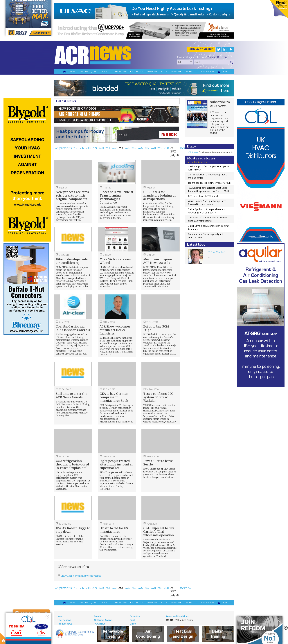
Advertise (176, 72)
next (183, 148)
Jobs (94, 72)
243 (121, 148)
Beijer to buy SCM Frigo (156, 328)
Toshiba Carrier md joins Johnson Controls (73, 328)
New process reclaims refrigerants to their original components (72, 195)
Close (46, 613)
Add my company (201, 49)
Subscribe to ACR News (220, 104)
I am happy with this (31, 630)
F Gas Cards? (216, 252)
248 (153, 148)
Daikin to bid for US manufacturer (114, 530)
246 (140, 148)
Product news (65, 624)
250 (166, 148)
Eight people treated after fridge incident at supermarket (116, 464)
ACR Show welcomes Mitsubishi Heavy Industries (115, 330)
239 (94, 148)
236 (76, 148)
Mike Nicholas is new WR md (115, 261)
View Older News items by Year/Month (80, 576)
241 (108, 148)
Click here (193, 152)
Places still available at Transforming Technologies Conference (116, 197)
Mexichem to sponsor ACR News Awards (160, 261)
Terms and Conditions (177, 616)
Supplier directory (123, 72)
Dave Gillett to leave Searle (158, 463)
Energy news (64, 620)
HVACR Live (100, 624)
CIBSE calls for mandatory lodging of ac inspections (159, 195)
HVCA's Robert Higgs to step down (73, 530)
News (72, 72)
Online (133, 624)
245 (134, 148)
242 (114, 148)
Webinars (152, 72)
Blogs (164, 72)
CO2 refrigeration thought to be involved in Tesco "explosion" (72, 464)
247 (147, 148)
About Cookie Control (17, 613)
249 (160, 148)
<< (56, 148)
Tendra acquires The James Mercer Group (209, 183)
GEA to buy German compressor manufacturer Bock (114, 397)
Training (104, 72)
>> (190, 588)
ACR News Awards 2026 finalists (205, 196)
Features (83, 72)
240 (101, 148)
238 (88, 148)
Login (222, 72)
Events (140, 72)
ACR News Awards (103, 620)
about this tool (42, 635)
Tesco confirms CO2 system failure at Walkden (158, 397)
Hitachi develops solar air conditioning (72, 261)
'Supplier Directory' (218, 57)
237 (82, 148)
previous (66, 148)
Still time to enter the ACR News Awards (71, 395)
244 (127, 148)
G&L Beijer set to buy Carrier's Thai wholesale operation (159, 532)
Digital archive (206, 72)
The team (189, 72)
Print (132, 620)
